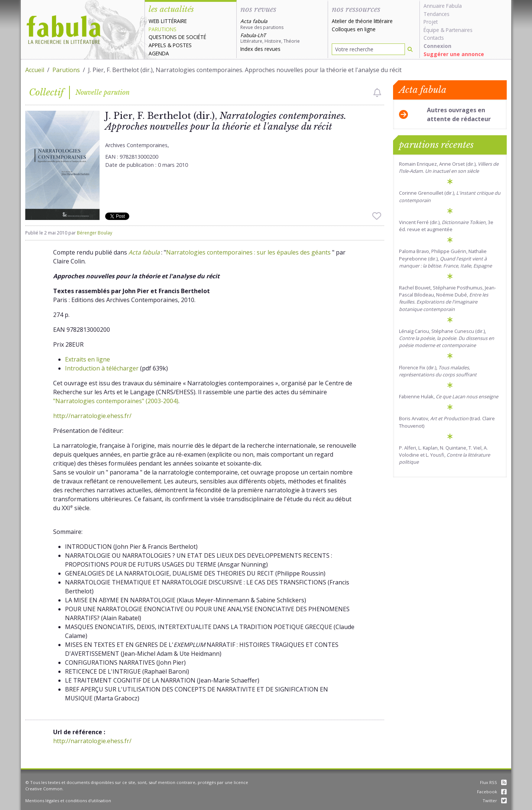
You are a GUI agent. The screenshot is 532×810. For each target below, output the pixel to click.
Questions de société (177, 37)
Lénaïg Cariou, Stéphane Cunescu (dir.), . (447, 338)
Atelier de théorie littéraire (362, 21)
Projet (431, 22)
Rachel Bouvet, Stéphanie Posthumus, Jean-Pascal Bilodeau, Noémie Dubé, (447, 298)
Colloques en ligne (354, 29)
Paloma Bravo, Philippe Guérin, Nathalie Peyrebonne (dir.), (445, 258)
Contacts (434, 38)
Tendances (437, 14)
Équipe (431, 30)
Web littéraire (168, 21)
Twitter (495, 801)
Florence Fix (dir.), (438, 371)
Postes (182, 45)
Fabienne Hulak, (449, 396)
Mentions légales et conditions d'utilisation (68, 801)
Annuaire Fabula (443, 6)
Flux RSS (493, 782)
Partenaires (459, 30)
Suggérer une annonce (454, 54)
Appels (157, 45)
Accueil (35, 70)
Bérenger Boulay (95, 233)
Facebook (492, 792)
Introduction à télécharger (102, 368)
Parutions (163, 29)
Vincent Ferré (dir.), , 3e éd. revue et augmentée (446, 226)
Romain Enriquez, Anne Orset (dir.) (449, 167)
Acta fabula (144, 252)
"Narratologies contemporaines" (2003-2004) (116, 401)
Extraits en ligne (87, 359)
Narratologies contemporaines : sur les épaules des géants (249, 252)
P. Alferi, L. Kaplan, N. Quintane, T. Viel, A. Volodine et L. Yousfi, (445, 455)
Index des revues (260, 49)
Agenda (159, 53)
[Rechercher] (410, 49)
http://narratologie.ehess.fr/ (92, 416)
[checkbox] (377, 93)
